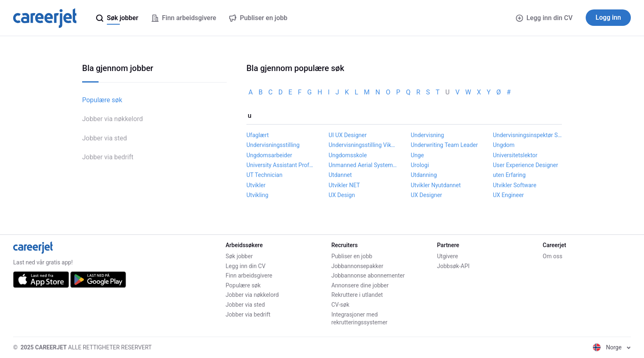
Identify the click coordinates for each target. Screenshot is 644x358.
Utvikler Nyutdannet (436, 185)
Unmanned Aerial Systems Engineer (363, 165)
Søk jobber (239, 256)
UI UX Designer (348, 135)
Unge (417, 155)
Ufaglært (258, 135)
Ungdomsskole (348, 155)
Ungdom (504, 145)
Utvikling (257, 195)
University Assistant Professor (281, 165)
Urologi (420, 165)
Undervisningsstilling (273, 145)
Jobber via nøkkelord (113, 119)
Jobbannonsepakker (358, 266)
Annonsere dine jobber (360, 285)
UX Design (342, 195)
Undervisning (427, 135)
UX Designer (426, 195)
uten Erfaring (509, 175)
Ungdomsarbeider (269, 155)
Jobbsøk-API (453, 266)
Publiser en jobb (352, 256)
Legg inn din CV (544, 18)
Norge (612, 347)
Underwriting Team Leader (444, 145)
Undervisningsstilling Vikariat (363, 145)
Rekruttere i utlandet (357, 295)
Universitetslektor (515, 155)
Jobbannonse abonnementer (368, 275)
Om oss (552, 256)
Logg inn (608, 17)
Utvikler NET (344, 185)
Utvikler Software (515, 185)
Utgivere (447, 256)
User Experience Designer (526, 165)
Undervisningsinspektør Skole (527, 135)
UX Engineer (508, 195)
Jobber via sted (105, 138)
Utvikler (256, 185)
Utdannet (340, 175)
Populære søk (102, 100)
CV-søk (340, 305)
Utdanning (424, 175)
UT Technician (264, 175)
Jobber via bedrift (108, 157)
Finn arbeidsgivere (249, 275)
